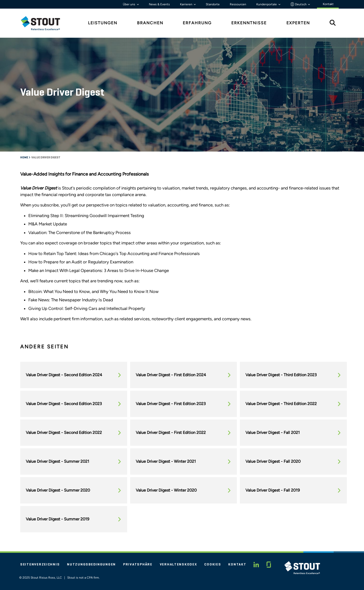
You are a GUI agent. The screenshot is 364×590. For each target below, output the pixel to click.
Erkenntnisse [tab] (249, 23)
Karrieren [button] (187, 4)
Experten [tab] (298, 23)
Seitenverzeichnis (40, 564)
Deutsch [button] (299, 4)
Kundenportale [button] (267, 4)
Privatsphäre (138, 564)
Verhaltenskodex (178, 564)
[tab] (44, 23)
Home (24, 158)
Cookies (213, 564)
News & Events (159, 4)
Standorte (213, 4)
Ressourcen (238, 4)
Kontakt (237, 564)
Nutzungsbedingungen (91, 564)
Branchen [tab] (150, 23)
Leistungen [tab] (103, 23)
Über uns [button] (129, 4)
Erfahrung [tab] (197, 23)
